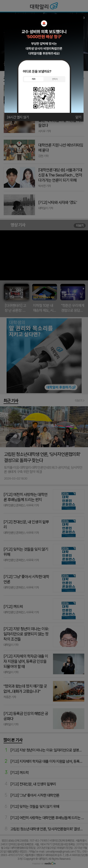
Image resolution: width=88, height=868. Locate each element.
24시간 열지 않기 (18, 117)
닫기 (78, 117)
